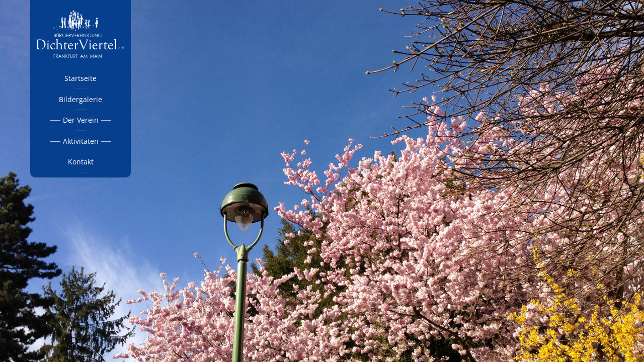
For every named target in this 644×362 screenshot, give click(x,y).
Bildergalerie (80, 99)
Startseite (80, 78)
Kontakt (81, 162)
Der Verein (81, 120)
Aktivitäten (81, 141)
